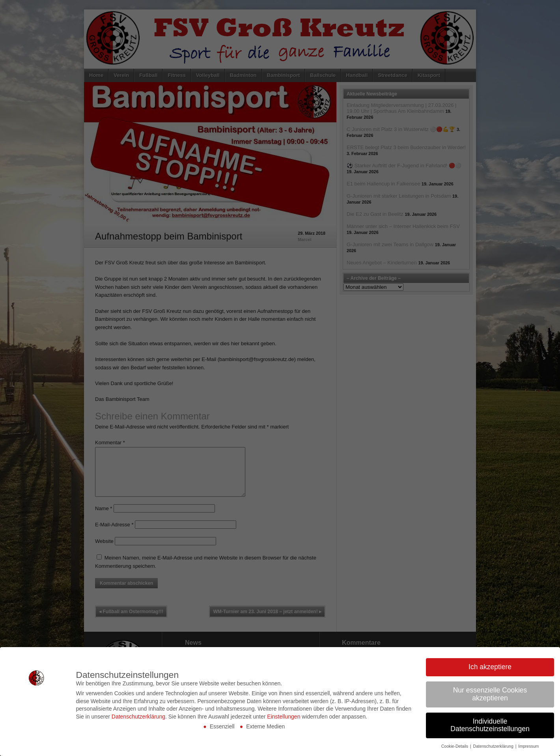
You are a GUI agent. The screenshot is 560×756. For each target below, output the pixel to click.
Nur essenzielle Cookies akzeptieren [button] (490, 694)
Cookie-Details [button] (455, 746)
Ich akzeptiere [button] (490, 667)
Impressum (528, 746)
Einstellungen (284, 717)
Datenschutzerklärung (138, 717)
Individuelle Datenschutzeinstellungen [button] (490, 725)
